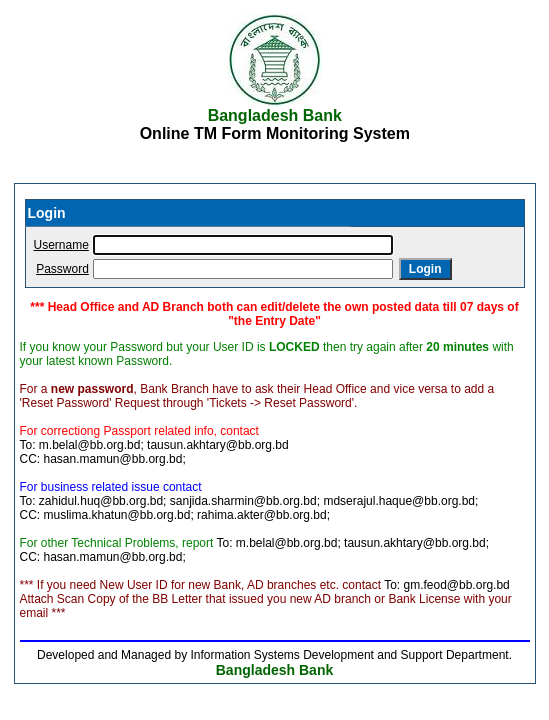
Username (61, 245)
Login (425, 269)
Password (62, 269)
